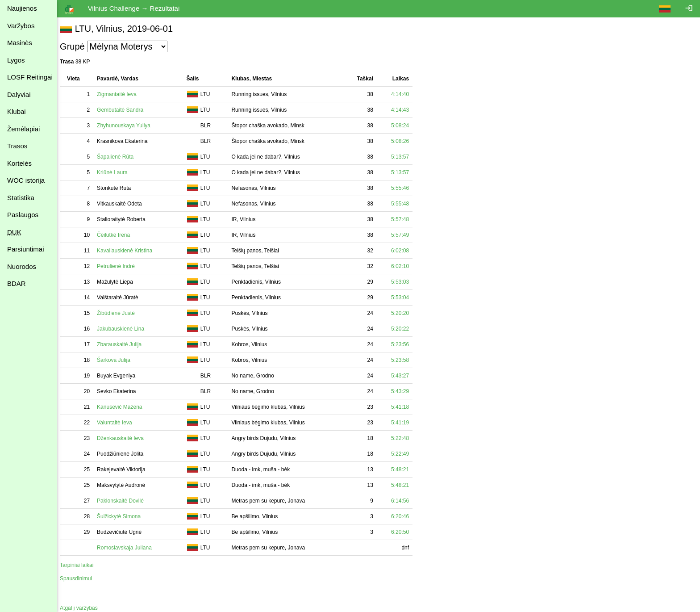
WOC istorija (26, 180)
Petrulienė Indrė (120, 266)
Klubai (17, 111)
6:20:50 (404, 532)
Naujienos (22, 8)
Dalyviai (19, 94)
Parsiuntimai (26, 249)
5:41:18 (404, 407)
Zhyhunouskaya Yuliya (128, 126)
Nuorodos (22, 266)
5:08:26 (404, 141)
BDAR (17, 283)
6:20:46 (404, 516)
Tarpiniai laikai (81, 565)
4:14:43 (404, 110)
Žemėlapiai (23, 129)
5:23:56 (404, 344)
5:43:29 (404, 391)
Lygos (16, 60)
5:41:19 (404, 423)
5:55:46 (404, 188)
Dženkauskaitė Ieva (125, 438)
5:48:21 (404, 469)
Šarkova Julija (118, 360)
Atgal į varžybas (83, 608)
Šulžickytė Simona (123, 516)
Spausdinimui (80, 578)
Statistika (21, 198)
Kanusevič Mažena (124, 407)
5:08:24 (404, 126)
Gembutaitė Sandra (125, 110)
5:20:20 (404, 313)
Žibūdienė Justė (120, 313)
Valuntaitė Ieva (119, 423)
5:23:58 (404, 360)
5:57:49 (404, 235)
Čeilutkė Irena (118, 235)
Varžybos (21, 26)
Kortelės (19, 163)
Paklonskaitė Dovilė (125, 501)
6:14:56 (404, 501)
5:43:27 (404, 376)
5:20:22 (404, 329)
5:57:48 (404, 219)
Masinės (20, 43)
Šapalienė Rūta (120, 157)
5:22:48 (404, 438)
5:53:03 (404, 282)
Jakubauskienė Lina (125, 329)
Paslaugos (23, 215)
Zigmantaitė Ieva (121, 94)
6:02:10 (404, 266)
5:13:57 (404, 157)
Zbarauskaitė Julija (124, 344)
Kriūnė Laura (117, 172)
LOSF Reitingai (30, 77)
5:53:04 (404, 298)
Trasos (17, 146)
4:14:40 (404, 94)
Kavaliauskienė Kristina (129, 251)
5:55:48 (404, 204)
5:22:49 (404, 454)
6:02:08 (404, 251)
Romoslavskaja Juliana (129, 548)
